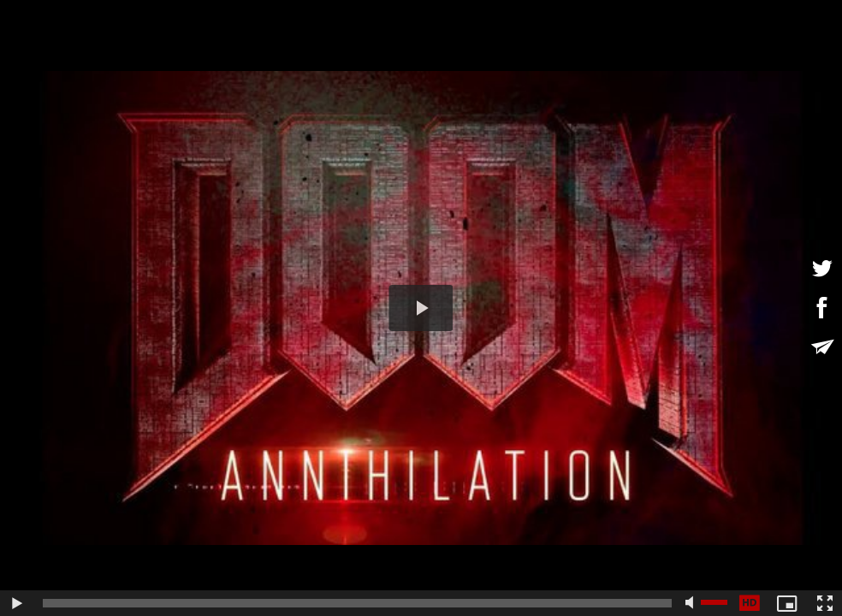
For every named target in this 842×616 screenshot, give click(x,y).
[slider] (357, 603)
